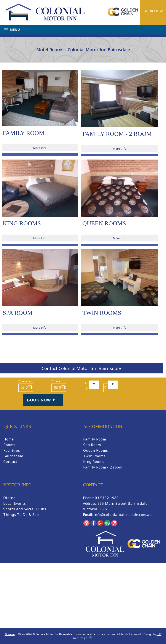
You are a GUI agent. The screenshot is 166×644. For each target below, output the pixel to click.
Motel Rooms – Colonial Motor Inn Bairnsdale (111, 67)
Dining (9, 498)
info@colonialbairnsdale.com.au (123, 515)
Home (76, 67)
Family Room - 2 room (103, 467)
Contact (10, 462)
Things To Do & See (21, 515)
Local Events (15, 503)
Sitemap (10, 634)
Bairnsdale (13, 456)
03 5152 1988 (107, 498)
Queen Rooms (96, 450)
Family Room (95, 439)
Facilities (12, 450)
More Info (40, 148)
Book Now (42, 400)
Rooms (9, 445)
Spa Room (92, 445)
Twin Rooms (94, 456)
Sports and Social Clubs (25, 509)
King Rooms (94, 462)
